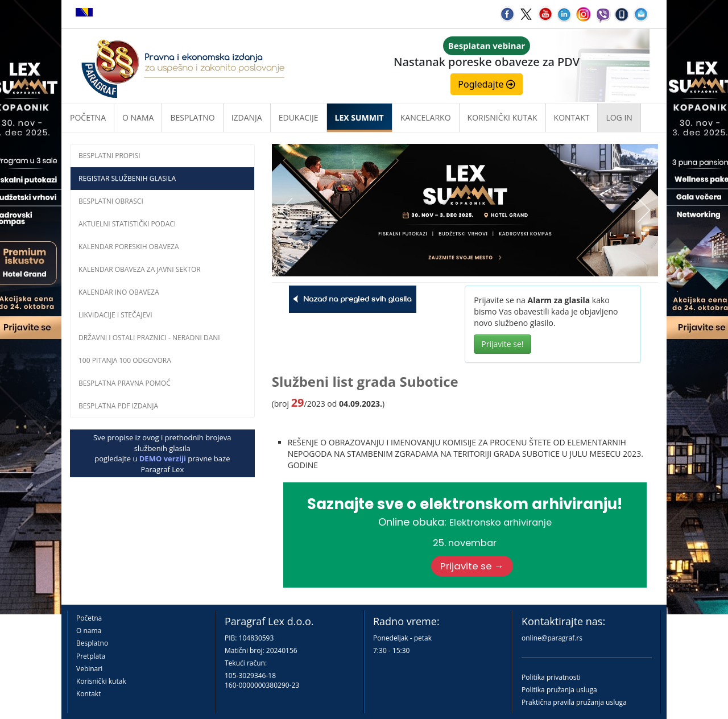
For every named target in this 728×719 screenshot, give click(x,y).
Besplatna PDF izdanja (118, 406)
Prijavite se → (472, 566)
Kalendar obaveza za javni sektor (140, 269)
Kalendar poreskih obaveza (129, 247)
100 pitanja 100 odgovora (125, 360)
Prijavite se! (502, 344)
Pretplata (91, 656)
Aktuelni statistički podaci (127, 224)
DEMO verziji (163, 458)
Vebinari (89, 669)
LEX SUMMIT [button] (359, 117)
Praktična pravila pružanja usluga (574, 702)
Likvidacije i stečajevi (115, 315)
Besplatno (192, 117)
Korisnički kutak (101, 681)
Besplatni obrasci (111, 201)
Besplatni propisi (109, 156)
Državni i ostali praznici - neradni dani (149, 338)
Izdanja (247, 117)
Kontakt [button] (572, 117)
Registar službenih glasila (127, 178)
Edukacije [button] (299, 117)
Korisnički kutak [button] (502, 117)
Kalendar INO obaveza (119, 292)
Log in (619, 117)
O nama (138, 117)
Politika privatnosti (551, 677)
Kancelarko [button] (426, 117)
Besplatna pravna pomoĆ (125, 383)
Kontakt (88, 694)
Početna (88, 117)
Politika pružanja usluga (559, 690)
